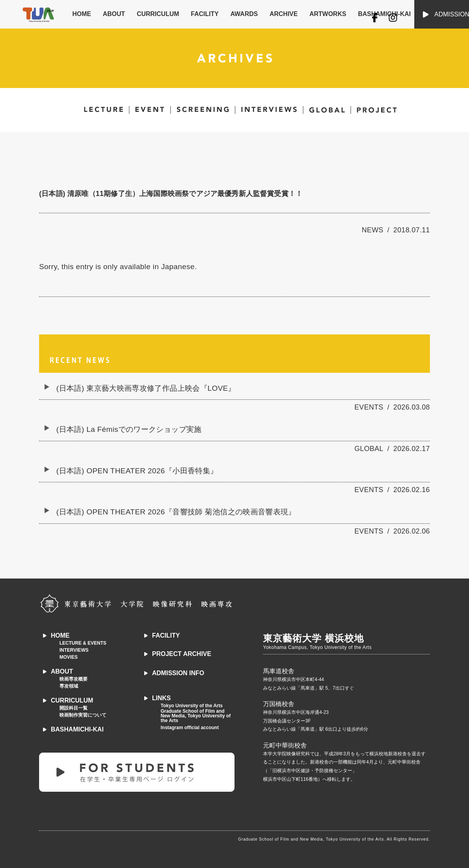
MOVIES (69, 657)
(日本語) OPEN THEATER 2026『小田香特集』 (137, 471)
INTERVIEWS (74, 650)
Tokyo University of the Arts (192, 706)
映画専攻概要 (73, 679)
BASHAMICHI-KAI (77, 729)
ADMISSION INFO (178, 673)
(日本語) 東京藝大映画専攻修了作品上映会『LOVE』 (146, 388)
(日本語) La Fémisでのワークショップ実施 (129, 429)
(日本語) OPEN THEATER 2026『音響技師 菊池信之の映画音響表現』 (176, 512)
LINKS (161, 698)
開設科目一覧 (73, 708)
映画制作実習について (83, 715)
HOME (82, 14)
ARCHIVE (284, 14)
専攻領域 (69, 686)
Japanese (178, 267)
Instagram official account (190, 728)
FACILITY (205, 14)
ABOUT (114, 14)
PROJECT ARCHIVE (182, 654)
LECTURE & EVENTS (83, 643)
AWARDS (244, 14)
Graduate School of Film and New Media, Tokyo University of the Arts (196, 716)
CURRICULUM (158, 14)
